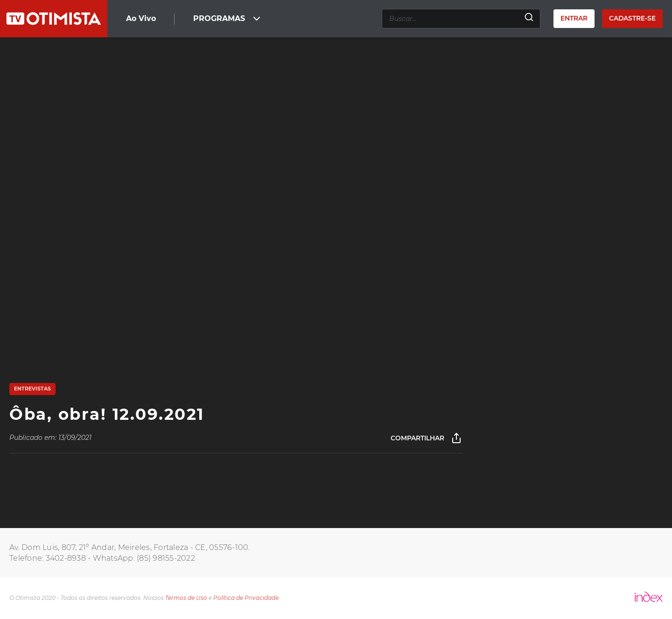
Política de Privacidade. (247, 598)
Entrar (574, 18)
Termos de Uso (186, 598)
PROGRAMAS (228, 19)
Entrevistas (32, 389)
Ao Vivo (141, 18)
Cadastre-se (632, 18)
